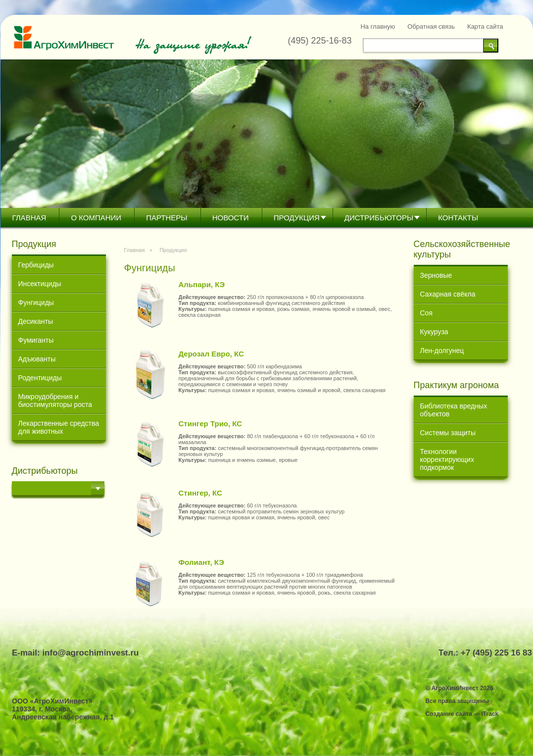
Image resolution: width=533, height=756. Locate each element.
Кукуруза (434, 332)
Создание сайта (449, 714)
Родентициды (40, 378)
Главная (29, 218)
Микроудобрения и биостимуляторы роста (55, 401)
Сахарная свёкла (448, 294)
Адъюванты (37, 359)
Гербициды (36, 265)
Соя (426, 313)
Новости (231, 218)
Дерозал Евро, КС (211, 354)
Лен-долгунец (442, 351)
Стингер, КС (200, 493)
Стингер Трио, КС (211, 424)
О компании (96, 218)
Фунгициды (36, 302)
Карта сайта (485, 26)
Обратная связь (431, 26)
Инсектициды (40, 284)
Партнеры (167, 218)
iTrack (490, 714)
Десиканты (36, 321)
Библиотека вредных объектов (454, 410)
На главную (378, 26)
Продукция (297, 218)
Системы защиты (448, 433)
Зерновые (436, 275)
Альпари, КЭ (202, 284)
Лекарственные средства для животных (59, 427)
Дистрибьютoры (379, 218)
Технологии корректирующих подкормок (447, 459)
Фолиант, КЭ (201, 562)
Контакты (458, 218)
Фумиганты (36, 340)
